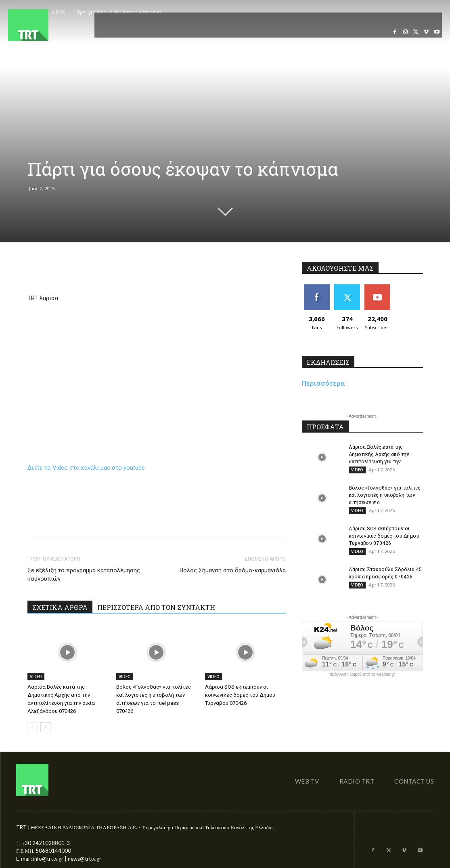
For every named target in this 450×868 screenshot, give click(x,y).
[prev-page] (32, 727)
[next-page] (45, 727)
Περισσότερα (323, 383)
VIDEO (36, 677)
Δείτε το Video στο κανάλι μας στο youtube (86, 468)
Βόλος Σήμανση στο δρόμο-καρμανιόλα (233, 570)
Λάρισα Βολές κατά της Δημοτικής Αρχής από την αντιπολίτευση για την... (379, 454)
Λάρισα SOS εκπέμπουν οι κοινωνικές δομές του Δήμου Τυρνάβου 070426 (240, 695)
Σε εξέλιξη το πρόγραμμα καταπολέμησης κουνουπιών (84, 575)
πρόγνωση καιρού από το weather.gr (362, 675)
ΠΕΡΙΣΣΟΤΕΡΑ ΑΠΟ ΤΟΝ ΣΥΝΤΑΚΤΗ (156, 607)
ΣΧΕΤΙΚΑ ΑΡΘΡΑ (60, 607)
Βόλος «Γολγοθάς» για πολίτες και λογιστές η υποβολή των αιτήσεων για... (385, 495)
